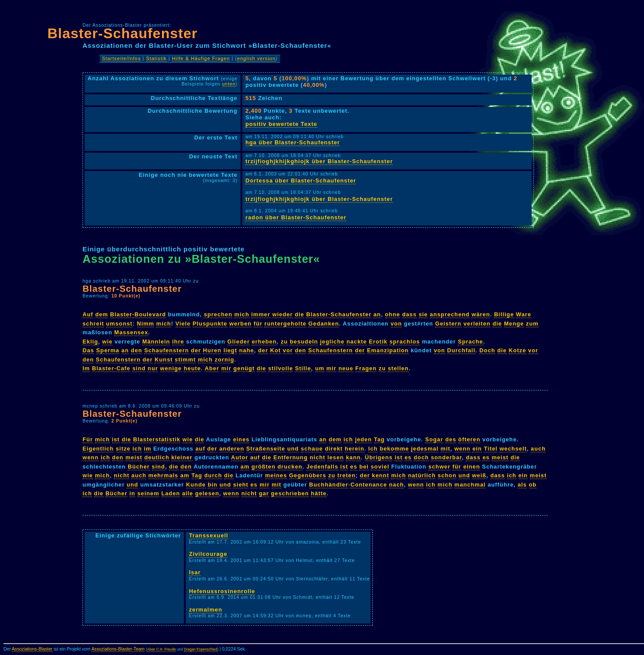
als (522, 485)
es (408, 457)
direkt (334, 449)
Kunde (196, 485)
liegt (230, 350)
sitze (123, 449)
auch (538, 449)
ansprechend (450, 314)
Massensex (131, 332)
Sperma (108, 350)
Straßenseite (266, 449)
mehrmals (163, 475)
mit (446, 449)
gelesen (207, 493)
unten (229, 84)
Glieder (239, 342)
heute (192, 368)
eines (241, 439)
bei (364, 467)
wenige (171, 368)
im (148, 449)
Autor (239, 457)
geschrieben (290, 493)
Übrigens (379, 457)
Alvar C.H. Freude (162, 650)
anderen (232, 449)
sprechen (218, 314)
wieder (282, 314)
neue (346, 368)
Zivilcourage (208, 554)
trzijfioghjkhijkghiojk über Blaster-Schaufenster (319, 161)
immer (261, 314)
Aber (212, 368)
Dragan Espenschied (201, 650)
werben (240, 324)
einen (471, 467)
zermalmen (205, 610)
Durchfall (461, 350)
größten (264, 467)
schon (447, 475)
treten (346, 475)
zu (284, 342)
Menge (514, 324)
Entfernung (291, 457)
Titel (491, 449)
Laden (171, 493)
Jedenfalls (322, 467)
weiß (479, 475)
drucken (290, 467)
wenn (462, 449)
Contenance (369, 485)
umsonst (119, 324)
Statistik (157, 58)
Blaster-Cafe (111, 368)
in (132, 493)
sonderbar (446, 457)
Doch (487, 350)
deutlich (157, 457)
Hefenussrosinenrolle (222, 591)
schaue (312, 449)
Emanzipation (388, 350)
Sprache (471, 342)
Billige (504, 314)
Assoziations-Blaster (32, 649)
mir (226, 368)
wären (481, 314)
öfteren (469, 439)
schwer (439, 467)
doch (421, 457)
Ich (373, 449)
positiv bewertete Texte (281, 124)
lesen (336, 457)
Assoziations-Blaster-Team (118, 649)
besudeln (304, 342)
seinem (148, 493)
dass (409, 314)
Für (88, 439)
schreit (93, 324)
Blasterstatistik (157, 439)
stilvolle (281, 368)
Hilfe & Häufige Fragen (201, 58)
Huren (212, 350)
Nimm (146, 324)
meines (276, 475)
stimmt (185, 360)
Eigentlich (98, 449)
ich (349, 439)
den (137, 350)
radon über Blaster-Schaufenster (296, 217)
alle (188, 493)
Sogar (434, 439)
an (377, 314)
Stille (303, 368)
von (396, 324)
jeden (363, 439)
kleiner (182, 457)
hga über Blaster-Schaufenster (293, 142)
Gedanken (324, 324)
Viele (183, 324)
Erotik (378, 342)
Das (88, 350)
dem (102, 314)
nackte (357, 342)
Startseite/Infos (121, 58)
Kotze (518, 350)
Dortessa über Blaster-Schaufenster (301, 181)
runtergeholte (285, 324)
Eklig (90, 342)
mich (242, 314)
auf (200, 449)
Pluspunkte (210, 324)
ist (116, 439)
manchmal (470, 485)
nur (153, 368)
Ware (523, 314)
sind (139, 368)
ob (533, 485)
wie (108, 342)
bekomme (394, 449)
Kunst (164, 360)
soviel (380, 467)
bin (212, 485)
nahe (247, 350)
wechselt (513, 449)
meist (134, 457)
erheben (264, 342)
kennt (380, 475)
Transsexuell (209, 535)
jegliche (332, 342)
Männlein (156, 342)
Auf (88, 314)
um (320, 368)
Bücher (139, 467)
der (196, 350)
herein (354, 449)
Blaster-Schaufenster (122, 33)
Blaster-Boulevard (138, 314)
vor (288, 350)
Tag (380, 439)
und (293, 449)
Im (86, 368)
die (299, 314)
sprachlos (405, 342)
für (258, 324)
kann (353, 457)
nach (396, 485)
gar (264, 493)
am (245, 467)
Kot (275, 350)
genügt (244, 368)
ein (477, 449)
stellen (398, 368)
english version (256, 58)
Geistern (448, 324)
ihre (178, 342)
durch (213, 475)
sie (423, 314)
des (451, 439)
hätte (319, 493)
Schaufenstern (166, 350)
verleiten (477, 324)
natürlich (422, 475)
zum (532, 324)
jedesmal (425, 449)
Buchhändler (329, 485)
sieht (241, 485)
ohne (393, 314)
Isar (195, 572)
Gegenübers (308, 475)
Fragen (366, 368)
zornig (224, 360)
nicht (318, 457)
